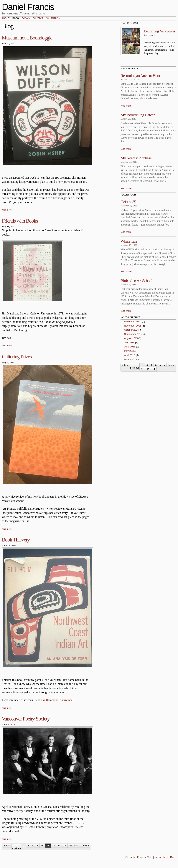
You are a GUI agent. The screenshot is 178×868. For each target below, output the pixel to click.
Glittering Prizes (17, 357)
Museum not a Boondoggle (27, 38)
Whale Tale (129, 241)
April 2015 (130, 355)
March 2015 (131, 359)
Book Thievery (16, 540)
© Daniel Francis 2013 (139, 857)
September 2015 (133, 334)
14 (65, 846)
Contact (38, 19)
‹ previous (16, 847)
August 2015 (131, 338)
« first (7, 846)
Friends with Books (20, 221)
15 (70, 846)
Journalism (53, 19)
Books (26, 19)
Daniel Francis (28, 7)
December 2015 (133, 321)
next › (77, 846)
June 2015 (130, 347)
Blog (16, 19)
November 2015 (133, 326)
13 (59, 846)
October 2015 (132, 330)
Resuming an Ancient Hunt (140, 76)
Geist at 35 (128, 202)
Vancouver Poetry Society (26, 719)
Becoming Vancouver (159, 31)
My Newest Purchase (136, 158)
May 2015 (130, 351)
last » (86, 846)
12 (53, 846)
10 (42, 846)
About (6, 19)
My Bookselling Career (137, 115)
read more (7, 210)
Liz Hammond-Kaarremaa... (58, 700)
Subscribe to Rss (164, 857)
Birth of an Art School (136, 281)
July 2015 (129, 343)
